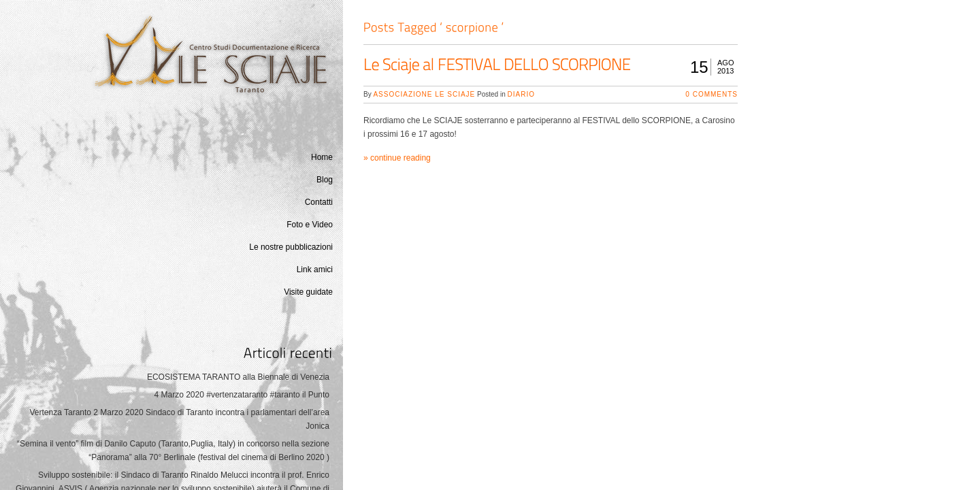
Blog (325, 180)
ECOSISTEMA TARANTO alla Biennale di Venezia (238, 377)
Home (322, 157)
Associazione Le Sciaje (424, 94)
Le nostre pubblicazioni (291, 247)
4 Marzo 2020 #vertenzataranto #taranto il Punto (242, 395)
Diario (521, 94)
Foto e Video (310, 225)
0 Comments (712, 94)
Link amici (315, 269)
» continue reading (397, 158)
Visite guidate (308, 292)
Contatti (319, 202)
